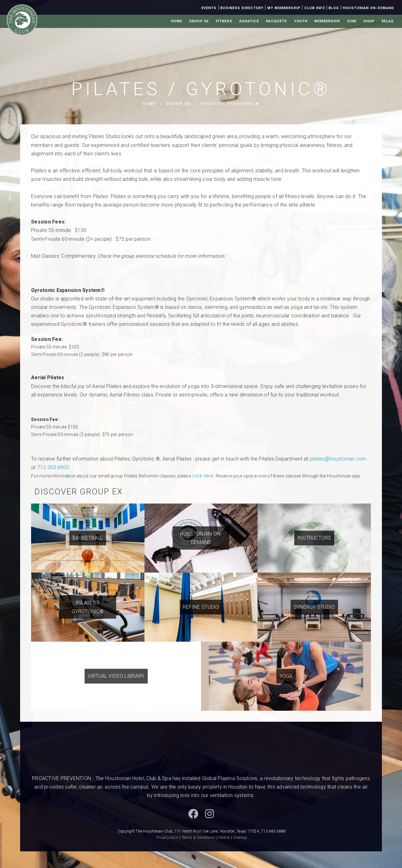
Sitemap (240, 838)
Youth (301, 21)
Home (177, 21)
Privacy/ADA (167, 838)
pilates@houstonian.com (338, 459)
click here (203, 476)
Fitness (224, 21)
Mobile (224, 838)
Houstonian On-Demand (368, 8)
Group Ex (199, 21)
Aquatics (249, 21)
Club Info (315, 8)
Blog (334, 8)
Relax (388, 21)
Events (209, 8)
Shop (369, 21)
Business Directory (242, 8)
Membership (327, 21)
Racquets (277, 21)
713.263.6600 (53, 467)
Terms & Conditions (199, 838)
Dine (352, 21)
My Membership (284, 8)
